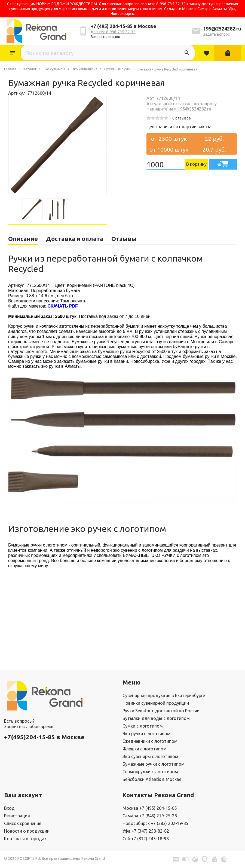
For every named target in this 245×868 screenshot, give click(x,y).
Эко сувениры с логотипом (150, 756)
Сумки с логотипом (143, 726)
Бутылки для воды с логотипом (156, 718)
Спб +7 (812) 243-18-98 (146, 839)
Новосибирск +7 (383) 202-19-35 (155, 823)
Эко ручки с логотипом (146, 734)
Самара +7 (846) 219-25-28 (150, 816)
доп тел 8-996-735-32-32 (113, 32)
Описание (23, 239)
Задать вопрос (216, 34)
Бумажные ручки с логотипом (154, 764)
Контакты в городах (25, 839)
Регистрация (17, 816)
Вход (9, 808)
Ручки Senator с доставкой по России (161, 711)
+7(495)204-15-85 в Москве (44, 737)
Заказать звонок (105, 37)
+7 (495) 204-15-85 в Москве (123, 26)
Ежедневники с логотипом (150, 741)
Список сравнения (23, 823)
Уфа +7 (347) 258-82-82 (146, 831)
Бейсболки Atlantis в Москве (152, 779)
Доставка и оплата (75, 239)
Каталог (12, 53)
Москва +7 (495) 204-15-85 (150, 808)
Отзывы (124, 239)
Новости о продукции (27, 831)
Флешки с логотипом (145, 749)
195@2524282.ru (222, 29)
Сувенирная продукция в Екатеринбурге (164, 695)
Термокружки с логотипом (150, 772)
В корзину (196, 164)
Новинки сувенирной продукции (156, 703)
